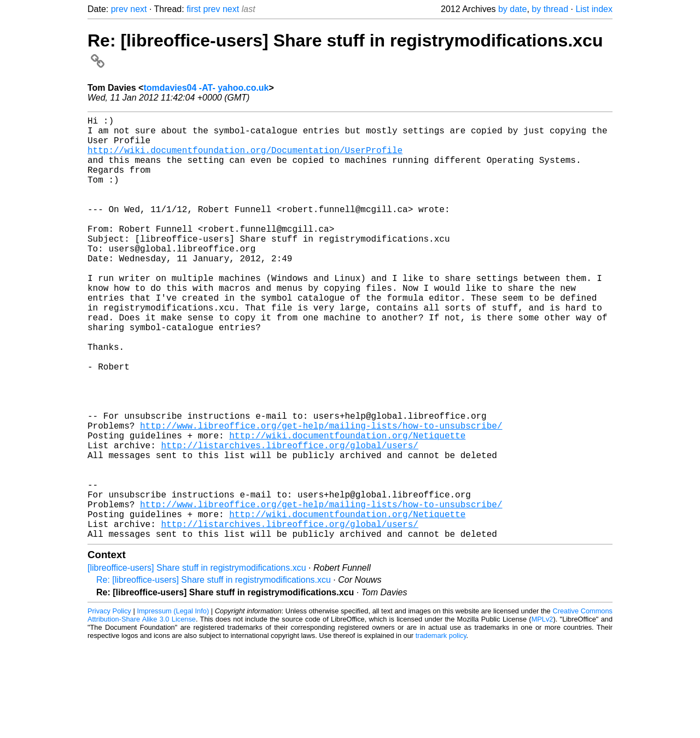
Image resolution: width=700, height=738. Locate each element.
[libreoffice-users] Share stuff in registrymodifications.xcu (197, 662)
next (138, 9)
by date (512, 9)
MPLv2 (542, 713)
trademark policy (441, 730)
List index (594, 9)
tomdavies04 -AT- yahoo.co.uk (206, 88)
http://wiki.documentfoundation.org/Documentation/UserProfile (245, 159)
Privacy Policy (109, 705)
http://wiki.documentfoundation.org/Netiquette (347, 507)
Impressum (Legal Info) (173, 705)
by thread (550, 9)
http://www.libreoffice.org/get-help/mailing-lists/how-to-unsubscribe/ (321, 495)
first (194, 9)
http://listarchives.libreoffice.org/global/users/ (289, 519)
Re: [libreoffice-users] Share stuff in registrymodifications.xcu (214, 674)
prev (119, 9)
